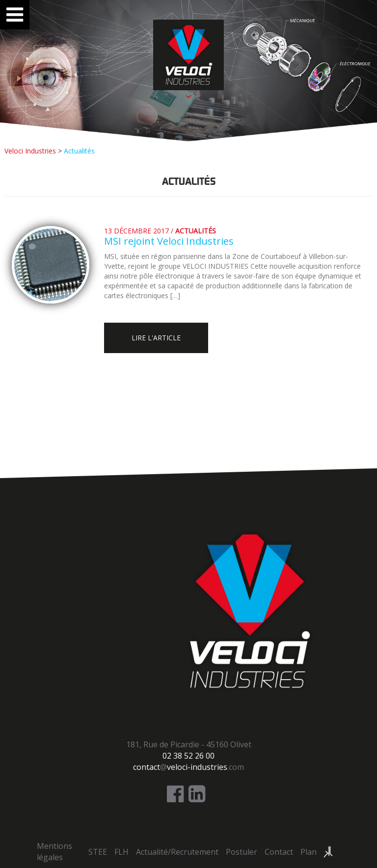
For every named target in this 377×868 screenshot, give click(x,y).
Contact (279, 852)
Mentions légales (54, 852)
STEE (98, 852)
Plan (309, 852)
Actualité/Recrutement (177, 852)
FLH (121, 852)
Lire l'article (156, 338)
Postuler (242, 852)
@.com (188, 767)
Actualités (196, 231)
